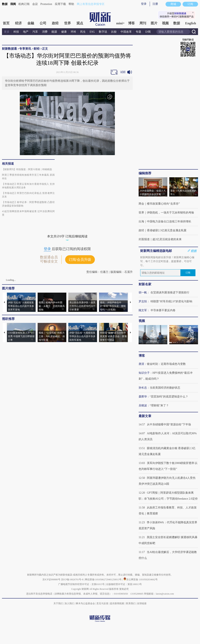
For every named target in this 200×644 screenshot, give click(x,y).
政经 (55, 23)
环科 (73, 32)
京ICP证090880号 (51, 580)
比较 (114, 32)
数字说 (103, 32)
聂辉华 (143, 397)
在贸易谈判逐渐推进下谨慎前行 (170, 293)
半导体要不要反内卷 (163, 310)
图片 (154, 23)
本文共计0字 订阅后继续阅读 (67, 236)
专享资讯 (25, 49)
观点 (80, 23)
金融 (31, 23)
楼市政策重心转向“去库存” (163, 204)
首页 (6, 23)
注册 (155, 4)
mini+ (120, 23)
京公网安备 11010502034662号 (141, 580)
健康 (64, 32)
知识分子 (144, 373)
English (191, 23)
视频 (165, 23)
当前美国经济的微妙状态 (165, 388)
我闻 (13, 4)
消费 (45, 32)
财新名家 (145, 284)
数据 (5, 4)
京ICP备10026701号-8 (72, 580)
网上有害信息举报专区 (91, 4)
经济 (18, 23)
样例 (194, 251)
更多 (7, 32)
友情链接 (142, 603)
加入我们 (69, 603)
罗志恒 (143, 301)
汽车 (35, 32)
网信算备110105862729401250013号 (104, 580)
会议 (35, 4)
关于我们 (58, 603)
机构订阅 (24, 4)
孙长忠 (143, 388)
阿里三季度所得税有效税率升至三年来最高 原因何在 (28, 177)
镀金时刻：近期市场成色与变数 (166, 364)
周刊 (143, 23)
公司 (43, 23)
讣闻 (148, 32)
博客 (131, 23)
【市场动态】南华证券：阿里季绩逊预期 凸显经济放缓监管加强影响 (28, 204)
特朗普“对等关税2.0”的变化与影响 (171, 301)
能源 (55, 32)
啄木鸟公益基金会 (86, 603)
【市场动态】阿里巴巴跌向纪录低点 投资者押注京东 (28, 195)
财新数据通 (9, 49)
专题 (138, 32)
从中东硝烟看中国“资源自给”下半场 (169, 424)
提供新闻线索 (117, 603)
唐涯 (141, 364)
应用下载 (60, 4)
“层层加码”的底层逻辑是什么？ (169, 397)
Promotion (46, 4)
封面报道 (144, 239)
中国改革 (126, 32)
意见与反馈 (102, 603)
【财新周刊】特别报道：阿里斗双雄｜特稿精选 (27, 169)
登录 (144, 4)
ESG (92, 32)
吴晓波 (143, 405)
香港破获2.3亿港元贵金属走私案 (167, 230)
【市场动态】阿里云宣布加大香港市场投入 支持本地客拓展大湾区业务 (28, 186)
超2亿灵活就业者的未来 (167, 239)
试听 (123, 72)
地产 (26, 32)
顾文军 (143, 310)
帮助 (71, 4)
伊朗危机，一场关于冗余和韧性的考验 (170, 213)
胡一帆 (143, 293)
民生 (83, 32)
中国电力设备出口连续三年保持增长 (169, 221)
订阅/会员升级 (80, 260)
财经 (37, 49)
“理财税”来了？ (159, 405)
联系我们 (131, 603)
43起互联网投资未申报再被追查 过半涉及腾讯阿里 (28, 213)
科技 (16, 32)
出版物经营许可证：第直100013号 (124, 584)
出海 (141, 221)
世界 (68, 23)
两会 (141, 204)
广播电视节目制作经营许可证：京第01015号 (81, 584)
